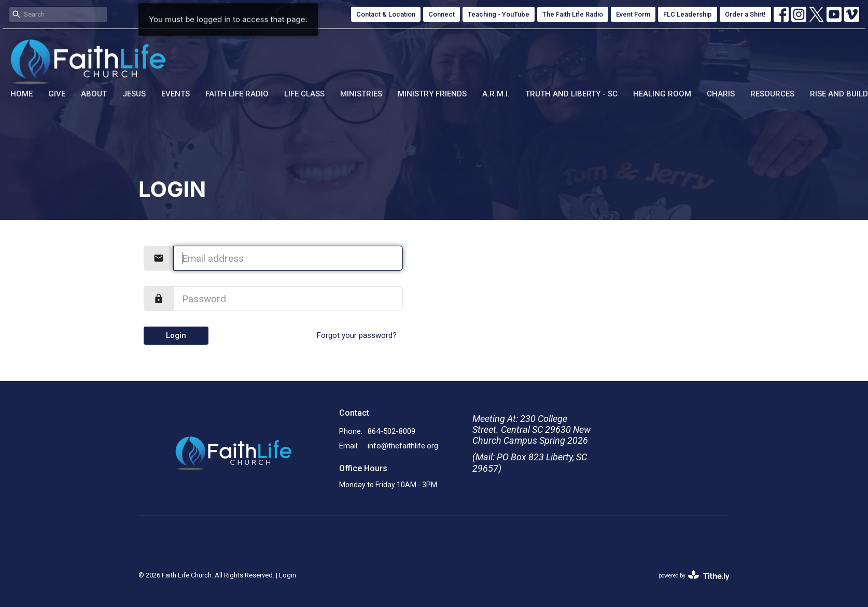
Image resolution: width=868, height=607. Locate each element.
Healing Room (662, 94)
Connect (442, 14)
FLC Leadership (688, 14)
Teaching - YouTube (499, 14)
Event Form (633, 14)
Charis (721, 94)
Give (57, 94)
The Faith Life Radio (573, 14)
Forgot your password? (357, 335)
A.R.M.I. (496, 94)
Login (176, 335)
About (94, 94)
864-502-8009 (391, 431)
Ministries (361, 94)
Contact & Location (386, 14)
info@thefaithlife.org (403, 446)
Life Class (304, 94)
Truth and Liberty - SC (571, 94)
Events (176, 94)
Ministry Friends (432, 94)
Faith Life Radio (237, 94)
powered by (694, 576)
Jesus (134, 94)
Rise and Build (839, 94)
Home (22, 94)
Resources (772, 94)
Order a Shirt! (745, 14)
